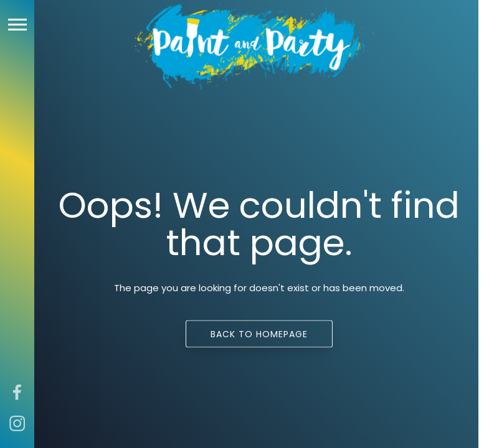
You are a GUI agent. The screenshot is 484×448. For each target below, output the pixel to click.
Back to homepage (259, 334)
